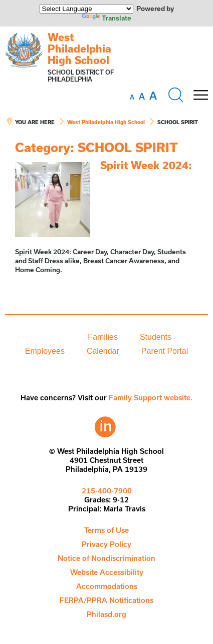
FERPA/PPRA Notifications (107, 600)
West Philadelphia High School (79, 49)
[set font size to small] (132, 97)
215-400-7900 (107, 491)
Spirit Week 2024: (146, 165)
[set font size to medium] (142, 97)
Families (103, 337)
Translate (107, 18)
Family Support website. (151, 398)
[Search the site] (175, 95)
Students (156, 337)
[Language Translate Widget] (86, 9)
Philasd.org (107, 614)
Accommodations (107, 586)
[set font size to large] (153, 96)
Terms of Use (107, 530)
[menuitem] (43, 337)
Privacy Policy (107, 544)
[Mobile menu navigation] (200, 95)
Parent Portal (165, 351)
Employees (45, 351)
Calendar (103, 351)
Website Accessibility (107, 572)
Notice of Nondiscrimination (107, 558)
